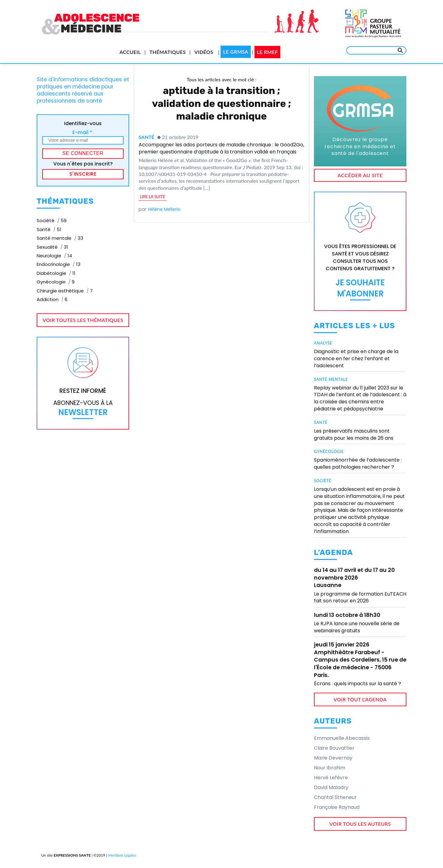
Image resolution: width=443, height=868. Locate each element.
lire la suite (152, 197)
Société (323, 481)
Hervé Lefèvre (331, 778)
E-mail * (82, 132)
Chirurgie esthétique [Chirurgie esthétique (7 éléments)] (65, 291)
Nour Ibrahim (330, 768)
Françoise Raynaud (337, 807)
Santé (146, 137)
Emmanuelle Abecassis (342, 738)
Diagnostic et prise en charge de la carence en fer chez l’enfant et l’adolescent (356, 359)
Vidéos (204, 52)
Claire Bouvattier (334, 748)
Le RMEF (267, 52)
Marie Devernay (333, 758)
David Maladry (331, 787)
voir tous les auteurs (360, 824)
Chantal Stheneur (335, 797)
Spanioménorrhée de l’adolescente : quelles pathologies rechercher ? (358, 463)
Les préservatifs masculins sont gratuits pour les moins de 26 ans (354, 434)
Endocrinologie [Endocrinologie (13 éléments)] (59, 264)
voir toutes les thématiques (83, 320)
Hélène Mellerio (164, 209)
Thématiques (168, 52)
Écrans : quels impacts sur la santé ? (358, 684)
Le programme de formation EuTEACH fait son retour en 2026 (360, 597)
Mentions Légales (122, 855)
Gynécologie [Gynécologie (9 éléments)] (56, 282)
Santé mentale (331, 379)
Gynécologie (329, 451)
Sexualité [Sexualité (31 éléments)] (52, 247)
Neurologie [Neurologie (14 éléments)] (54, 256)
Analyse (323, 343)
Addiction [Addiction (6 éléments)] (52, 299)
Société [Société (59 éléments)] (52, 220)
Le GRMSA (236, 52)
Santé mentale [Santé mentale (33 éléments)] (60, 238)
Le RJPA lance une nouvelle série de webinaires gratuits (357, 627)
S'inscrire (83, 174)
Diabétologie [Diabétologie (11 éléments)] (56, 273)
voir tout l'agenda (360, 699)
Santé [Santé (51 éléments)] (49, 229)
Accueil (130, 52)
